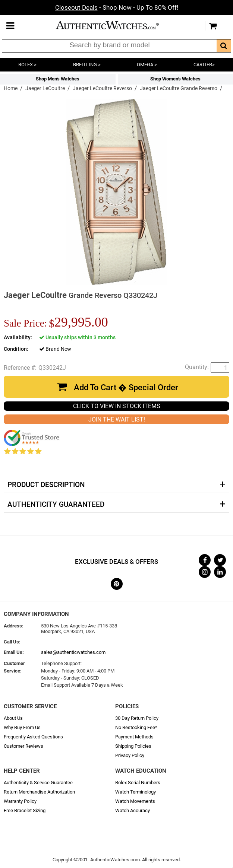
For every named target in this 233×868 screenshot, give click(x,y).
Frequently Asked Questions (33, 737)
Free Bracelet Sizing (25, 810)
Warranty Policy (20, 801)
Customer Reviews (23, 746)
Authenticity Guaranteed (56, 505)
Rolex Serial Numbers (138, 783)
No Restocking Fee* (136, 727)
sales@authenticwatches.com (73, 652)
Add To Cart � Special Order (126, 387)
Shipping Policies (133, 746)
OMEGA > (147, 65)
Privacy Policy (130, 755)
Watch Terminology (136, 792)
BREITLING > (87, 65)
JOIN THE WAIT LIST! (117, 419)
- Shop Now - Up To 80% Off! (117, 7)
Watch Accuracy (133, 810)
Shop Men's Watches (58, 79)
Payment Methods (134, 737)
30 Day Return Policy (137, 718)
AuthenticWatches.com (115, 25)
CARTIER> (204, 65)
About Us (13, 718)
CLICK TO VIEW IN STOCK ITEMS (117, 406)
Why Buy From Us (22, 727)
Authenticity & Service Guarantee (38, 783)
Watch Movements (135, 801)
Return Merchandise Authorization (39, 792)
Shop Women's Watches (175, 79)
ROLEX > (27, 65)
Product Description (46, 485)
